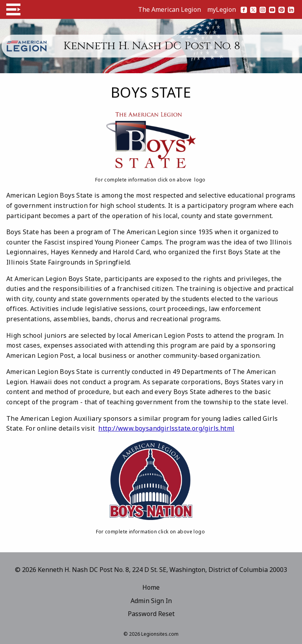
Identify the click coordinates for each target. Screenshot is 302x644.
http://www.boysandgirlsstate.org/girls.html (166, 428)
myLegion (222, 9)
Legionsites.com (160, 634)
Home (151, 587)
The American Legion (169, 9)
